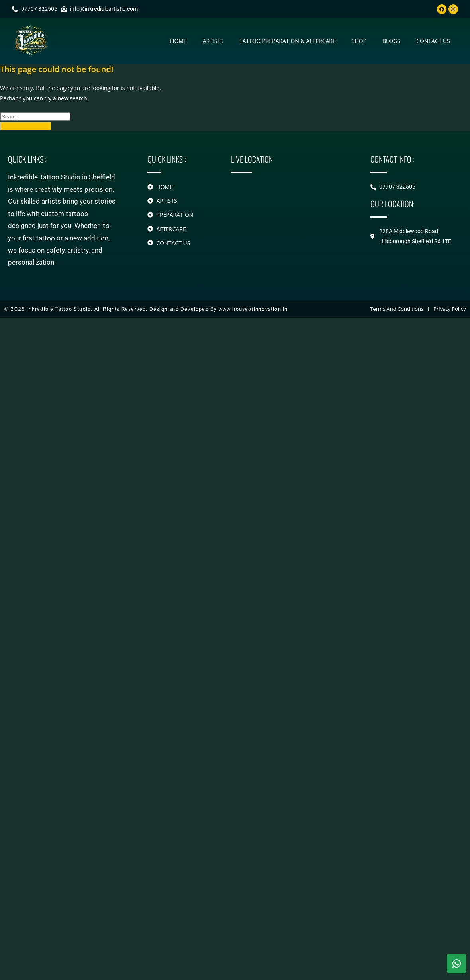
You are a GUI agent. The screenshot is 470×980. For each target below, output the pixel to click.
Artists (213, 41)
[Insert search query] (35, 117)
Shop (359, 41)
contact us (433, 41)
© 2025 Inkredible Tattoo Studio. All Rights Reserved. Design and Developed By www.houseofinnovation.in (146, 309)
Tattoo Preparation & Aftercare (288, 41)
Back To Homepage (25, 126)
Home (178, 41)
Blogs (391, 41)
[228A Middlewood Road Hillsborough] (289, 216)
